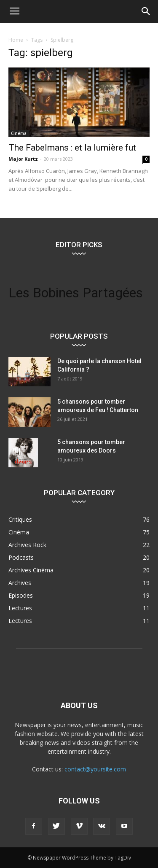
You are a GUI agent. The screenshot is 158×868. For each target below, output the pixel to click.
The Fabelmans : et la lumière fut (72, 148)
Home (16, 40)
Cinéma (19, 133)
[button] (146, 11)
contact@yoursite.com (95, 769)
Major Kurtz (23, 159)
